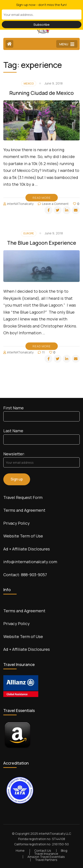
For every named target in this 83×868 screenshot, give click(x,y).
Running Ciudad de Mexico (41, 93)
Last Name (13, 431)
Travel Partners (46, 860)
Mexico (29, 84)
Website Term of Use (23, 536)
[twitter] (58, 210)
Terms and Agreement (24, 510)
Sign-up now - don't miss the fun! (41, 5)
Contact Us (43, 851)
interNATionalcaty (20, 204)
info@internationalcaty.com (30, 562)
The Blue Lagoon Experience (42, 243)
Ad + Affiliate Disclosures (27, 549)
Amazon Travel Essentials (46, 857)
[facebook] (48, 210)
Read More (42, 198)
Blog (64, 851)
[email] (76, 210)
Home (20, 851)
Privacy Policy (16, 523)
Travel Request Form (23, 497)
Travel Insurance (46, 854)
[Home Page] (9, 44)
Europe (29, 233)
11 (43, 352)
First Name (14, 408)
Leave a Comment (55, 204)
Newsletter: (14, 454)
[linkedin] (67, 210)
